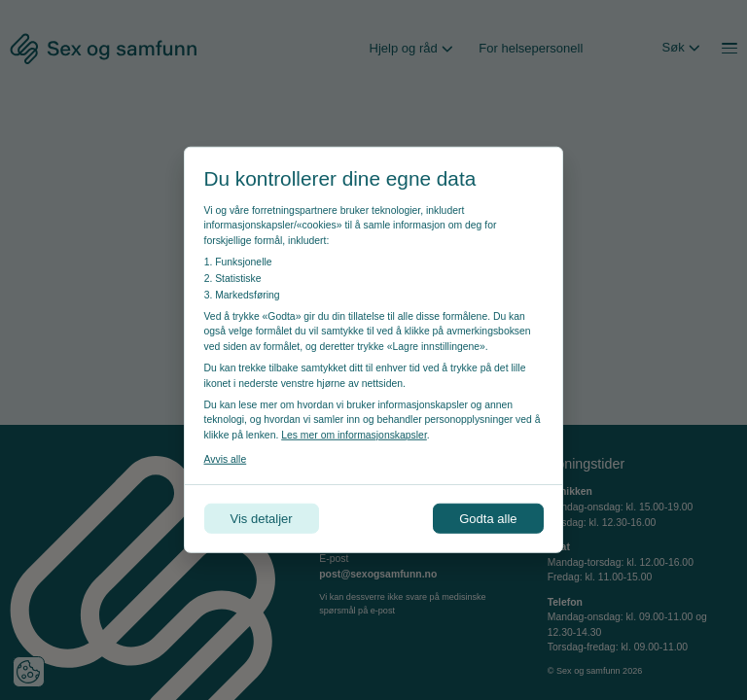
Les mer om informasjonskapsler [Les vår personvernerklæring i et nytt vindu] (354, 435)
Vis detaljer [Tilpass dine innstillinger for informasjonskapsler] (262, 519)
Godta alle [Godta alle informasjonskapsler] (488, 519)
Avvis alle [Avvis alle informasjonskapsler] (226, 459)
